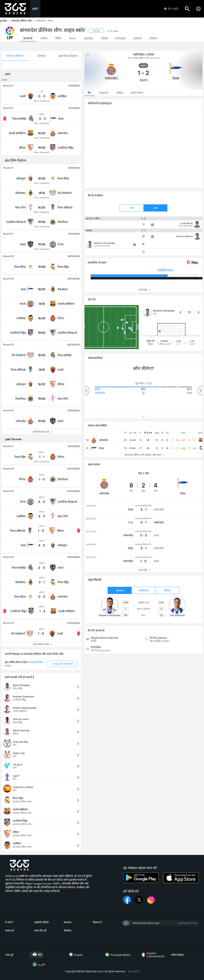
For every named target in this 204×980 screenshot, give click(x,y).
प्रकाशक (67, 922)
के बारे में (9, 922)
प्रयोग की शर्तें (40, 931)
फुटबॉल (6, 21)
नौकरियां (67, 931)
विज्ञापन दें (97, 922)
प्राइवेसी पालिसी (41, 922)
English (75, 955)
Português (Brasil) (117, 955)
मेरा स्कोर (171, 9)
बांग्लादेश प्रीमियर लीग (24, 21)
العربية (38, 964)
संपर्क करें (10, 931)
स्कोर (35, 9)
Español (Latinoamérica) (152, 955)
